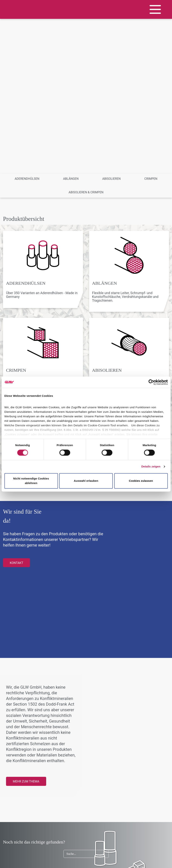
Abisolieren (112, 179)
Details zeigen (151, 467)
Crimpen (151, 179)
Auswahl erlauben (86, 481)
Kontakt (16, 563)
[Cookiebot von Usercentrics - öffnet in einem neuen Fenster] (151, 382)
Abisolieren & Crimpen (86, 192)
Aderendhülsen (27, 179)
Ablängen (71, 179)
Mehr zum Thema (26, 781)
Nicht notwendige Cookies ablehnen (31, 481)
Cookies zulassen (141, 481)
